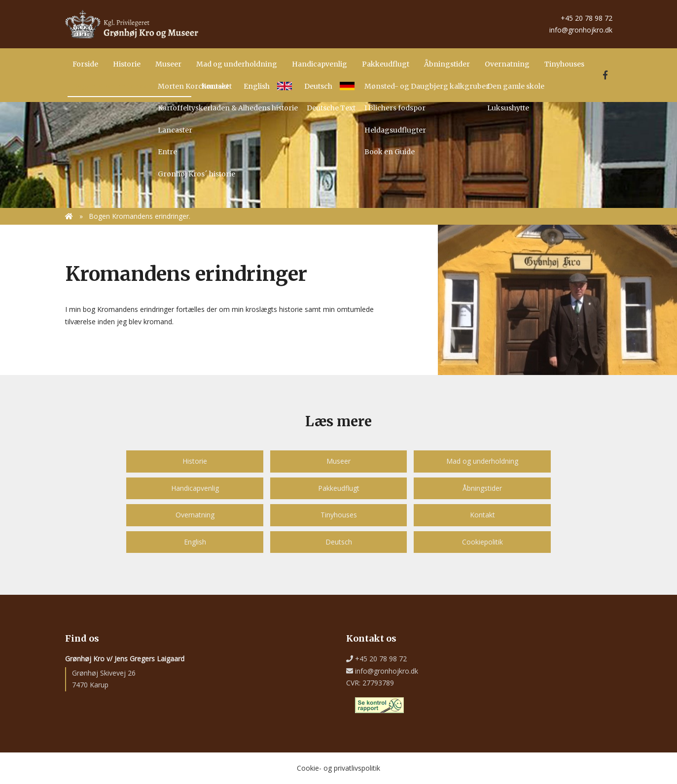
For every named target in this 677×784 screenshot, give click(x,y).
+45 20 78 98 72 (585, 18)
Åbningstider (482, 488)
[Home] (132, 23)
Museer (338, 461)
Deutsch (339, 542)
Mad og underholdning (482, 461)
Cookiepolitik (482, 542)
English (195, 542)
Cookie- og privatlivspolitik (338, 768)
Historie (195, 461)
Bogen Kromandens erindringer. (140, 216)
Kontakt (482, 515)
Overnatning (195, 515)
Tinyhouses (339, 515)
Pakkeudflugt (339, 488)
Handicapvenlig (195, 488)
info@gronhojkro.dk (579, 30)
